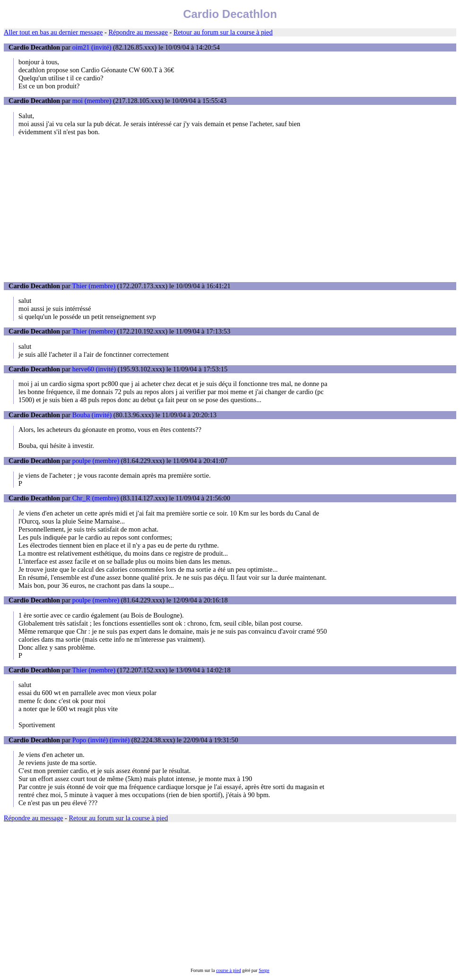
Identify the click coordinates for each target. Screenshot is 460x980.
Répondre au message (138, 32)
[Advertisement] (230, 209)
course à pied (229, 970)
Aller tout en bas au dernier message (53, 32)
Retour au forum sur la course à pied (223, 32)
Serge (264, 970)
